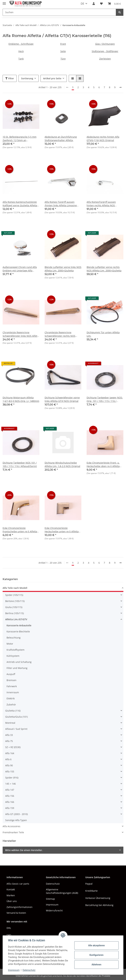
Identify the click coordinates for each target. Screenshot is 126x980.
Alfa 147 (10, 790)
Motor (10, 644)
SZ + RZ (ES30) (13, 747)
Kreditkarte (91, 891)
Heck (21, 51)
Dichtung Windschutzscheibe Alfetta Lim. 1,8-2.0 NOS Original (62, 464)
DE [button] (82, 4)
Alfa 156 (10, 796)
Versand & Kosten (16, 913)
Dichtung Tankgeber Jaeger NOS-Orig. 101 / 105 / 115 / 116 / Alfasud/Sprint (105, 399)
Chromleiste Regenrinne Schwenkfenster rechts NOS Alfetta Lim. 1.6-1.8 (60, 334)
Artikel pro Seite (52, 78)
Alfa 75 (9, 741)
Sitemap (50, 899)
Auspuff (11, 674)
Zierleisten (105, 59)
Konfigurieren (96, 955)
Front (63, 44)
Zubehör (11, 705)
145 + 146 (10, 784)
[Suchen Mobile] (59, 12)
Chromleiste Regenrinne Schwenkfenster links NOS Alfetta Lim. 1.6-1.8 (21, 334)
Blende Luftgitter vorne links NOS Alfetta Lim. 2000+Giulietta (63, 269)
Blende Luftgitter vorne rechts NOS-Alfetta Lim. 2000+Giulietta (104, 269)
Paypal (89, 884)
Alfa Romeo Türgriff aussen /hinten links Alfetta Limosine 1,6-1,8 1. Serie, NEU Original (61, 204)
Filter (10, 78)
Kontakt (11, 889)
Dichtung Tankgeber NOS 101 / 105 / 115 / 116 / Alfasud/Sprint (20, 464)
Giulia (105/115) (14, 607)
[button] (94, 4)
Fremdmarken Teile (13, 832)
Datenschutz (29, 970)
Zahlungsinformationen (20, 907)
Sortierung (27, 78)
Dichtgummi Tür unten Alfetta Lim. (103, 334)
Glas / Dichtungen (105, 44)
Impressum (14, 970)
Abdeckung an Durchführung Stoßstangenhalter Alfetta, (61, 139)
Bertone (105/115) (15, 601)
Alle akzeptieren (96, 945)
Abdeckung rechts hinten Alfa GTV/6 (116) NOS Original (103, 139)
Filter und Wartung (17, 668)
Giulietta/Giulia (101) (16, 717)
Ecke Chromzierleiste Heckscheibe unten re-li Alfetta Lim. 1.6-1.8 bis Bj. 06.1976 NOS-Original (62, 530)
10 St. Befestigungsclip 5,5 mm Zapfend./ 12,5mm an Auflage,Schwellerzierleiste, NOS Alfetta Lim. (21, 139)
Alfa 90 (9, 765)
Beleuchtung (14, 638)
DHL (9, 928)
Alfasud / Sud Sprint (16, 729)
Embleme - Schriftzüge (21, 44)
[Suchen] (120, 12)
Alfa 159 (10, 808)
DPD (9, 935)
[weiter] (120, 87)
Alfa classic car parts (18, 884)
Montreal (10, 723)
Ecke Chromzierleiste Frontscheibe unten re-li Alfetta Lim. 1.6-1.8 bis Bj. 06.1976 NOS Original (20, 530)
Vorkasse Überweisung (98, 898)
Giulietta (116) (13, 711)
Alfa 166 (10, 802)
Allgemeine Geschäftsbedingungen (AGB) (62, 891)
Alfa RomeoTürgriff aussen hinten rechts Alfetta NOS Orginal (101, 204)
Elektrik (11, 698)
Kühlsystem (13, 656)
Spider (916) (12, 778)
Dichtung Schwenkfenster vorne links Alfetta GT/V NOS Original (62, 399)
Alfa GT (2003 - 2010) (16, 814)
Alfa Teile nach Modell (15, 588)
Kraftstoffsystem (16, 650)
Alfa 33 (9, 735)
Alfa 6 (8, 759)
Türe (63, 59)
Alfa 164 (10, 753)
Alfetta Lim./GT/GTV (16, 619)
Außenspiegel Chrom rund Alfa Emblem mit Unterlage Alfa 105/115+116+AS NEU (20, 269)
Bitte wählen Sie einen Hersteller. (24, 850)
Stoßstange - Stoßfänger (105, 51)
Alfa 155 (10, 771)
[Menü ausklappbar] (4, 2)
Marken (11, 895)
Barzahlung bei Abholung (99, 905)
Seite (63, 51)
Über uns (12, 901)
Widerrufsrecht (54, 910)
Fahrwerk (12, 686)
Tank (21, 59)
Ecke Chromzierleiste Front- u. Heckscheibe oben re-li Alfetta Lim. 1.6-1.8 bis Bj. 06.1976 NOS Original (104, 465)
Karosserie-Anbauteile (19, 625)
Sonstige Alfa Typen (16, 820)
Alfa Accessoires (11, 826)
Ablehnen (96, 965)
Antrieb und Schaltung (19, 662)
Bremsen (11, 680)
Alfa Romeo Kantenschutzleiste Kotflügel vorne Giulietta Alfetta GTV (20, 204)
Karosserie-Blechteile (18, 631)
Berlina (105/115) (15, 613)
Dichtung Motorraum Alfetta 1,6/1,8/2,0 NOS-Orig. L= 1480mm (21, 399)
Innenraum (13, 692)
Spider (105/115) (14, 595)
